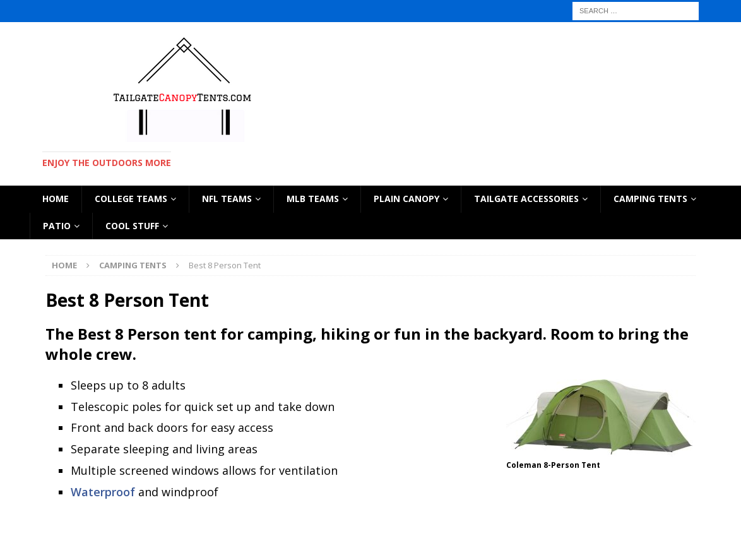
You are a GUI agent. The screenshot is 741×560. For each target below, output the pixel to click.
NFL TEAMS (227, 199)
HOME (56, 199)
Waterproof (103, 492)
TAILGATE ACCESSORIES (526, 199)
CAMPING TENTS (650, 199)
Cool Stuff (132, 226)
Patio (57, 226)
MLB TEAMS (313, 199)
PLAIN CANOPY (406, 199)
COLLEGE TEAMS (131, 199)
